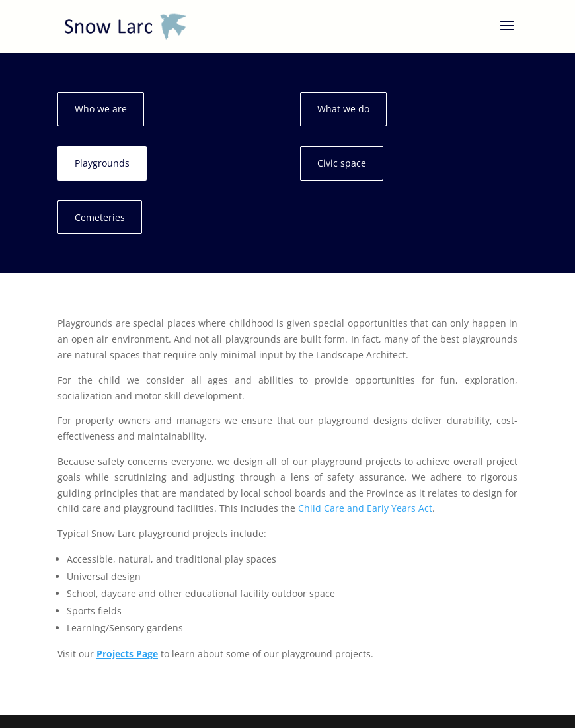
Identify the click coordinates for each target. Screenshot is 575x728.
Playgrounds (102, 163)
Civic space (342, 163)
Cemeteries (100, 217)
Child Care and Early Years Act (365, 508)
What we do (343, 109)
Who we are (101, 109)
